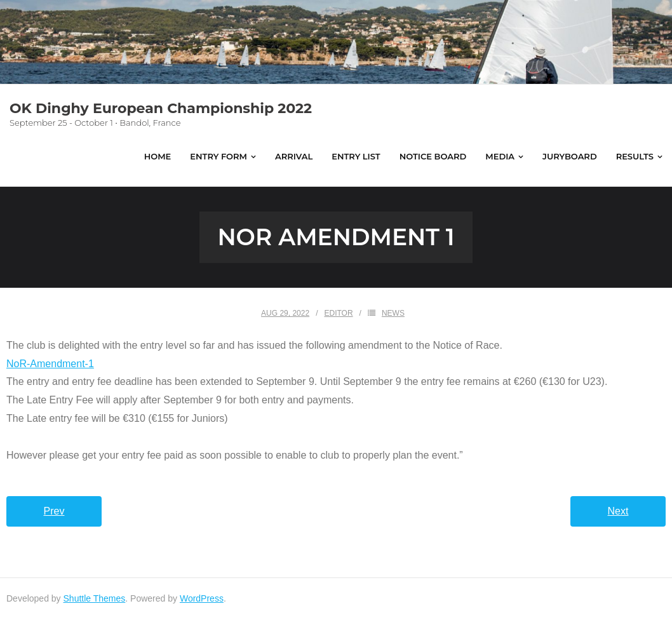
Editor (338, 313)
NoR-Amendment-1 (50, 364)
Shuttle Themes (95, 598)
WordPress (202, 598)
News (393, 313)
